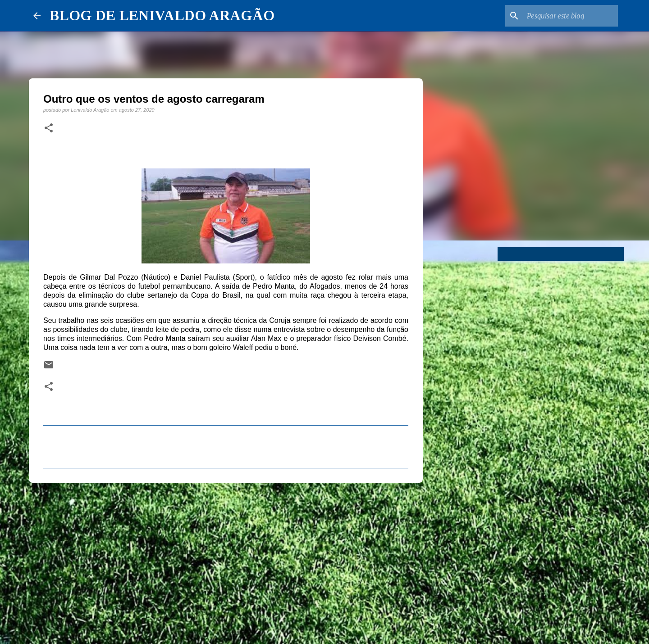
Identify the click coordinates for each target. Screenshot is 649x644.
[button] (49, 128)
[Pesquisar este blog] (571, 16)
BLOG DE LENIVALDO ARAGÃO (162, 15)
